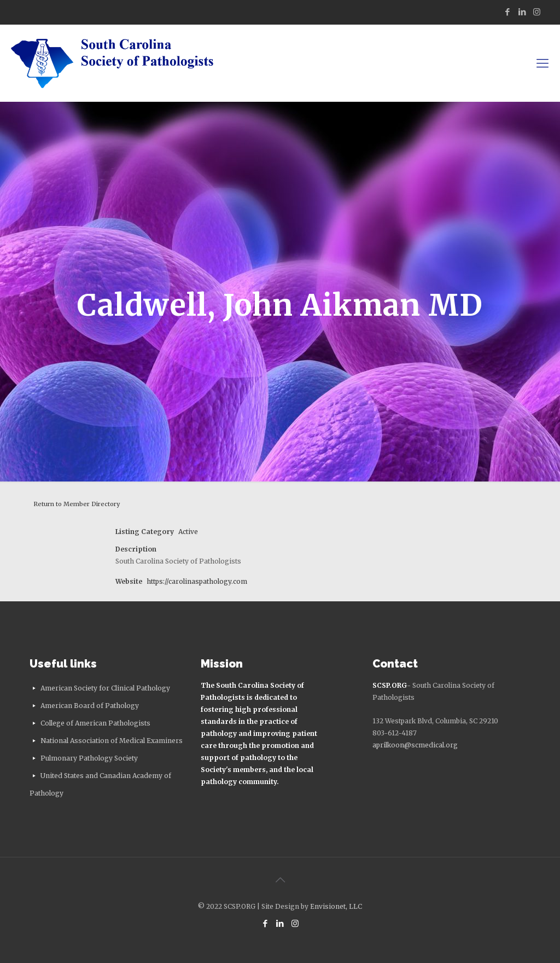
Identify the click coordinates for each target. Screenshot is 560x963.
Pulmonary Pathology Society (89, 758)
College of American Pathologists (95, 723)
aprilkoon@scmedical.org (415, 745)
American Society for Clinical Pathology (105, 688)
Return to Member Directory (77, 504)
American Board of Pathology (90, 706)
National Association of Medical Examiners (112, 741)
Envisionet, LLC (336, 906)
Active (188, 532)
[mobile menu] (542, 63)
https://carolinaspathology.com (197, 581)
